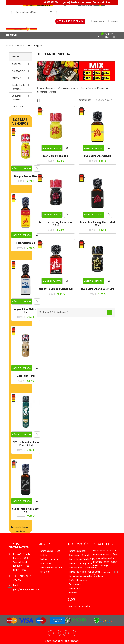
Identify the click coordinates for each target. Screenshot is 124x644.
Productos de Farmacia (19, 87)
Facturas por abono (49, 559)
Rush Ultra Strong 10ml (56, 156)
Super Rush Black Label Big (26, 510)
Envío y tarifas (76, 584)
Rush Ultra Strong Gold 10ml (97, 289)
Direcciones (45, 564)
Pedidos (44, 555)
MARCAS (17, 78)
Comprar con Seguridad (80, 564)
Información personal (50, 551)
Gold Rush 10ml (26, 376)
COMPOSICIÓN (19, 71)
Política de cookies (78, 580)
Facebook (51, 633)
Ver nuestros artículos (79, 607)
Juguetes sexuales (17, 98)
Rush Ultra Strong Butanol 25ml (56, 289)
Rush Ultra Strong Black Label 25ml (97, 224)
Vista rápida (37, 369)
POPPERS (17, 64)
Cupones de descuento (51, 568)
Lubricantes (18, 107)
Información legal (77, 551)
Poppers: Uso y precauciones (83, 568)
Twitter (58, 633)
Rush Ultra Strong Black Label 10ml (56, 224)
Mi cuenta (46, 544)
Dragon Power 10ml (26, 177)
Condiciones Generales (80, 555)
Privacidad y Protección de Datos (85, 572)
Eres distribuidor (102, 2)
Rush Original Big (26, 243)
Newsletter (103, 544)
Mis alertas (45, 572)
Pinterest (73, 633)
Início (15, 57)
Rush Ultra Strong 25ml (97, 156)
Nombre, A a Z (104, 100)
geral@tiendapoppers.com (77, 2)
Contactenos (75, 589)
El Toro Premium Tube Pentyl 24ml (26, 444)
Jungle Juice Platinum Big (26, 311)
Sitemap (73, 593)
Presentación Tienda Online (82, 559)
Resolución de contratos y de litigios (86, 576)
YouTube (66, 633)
